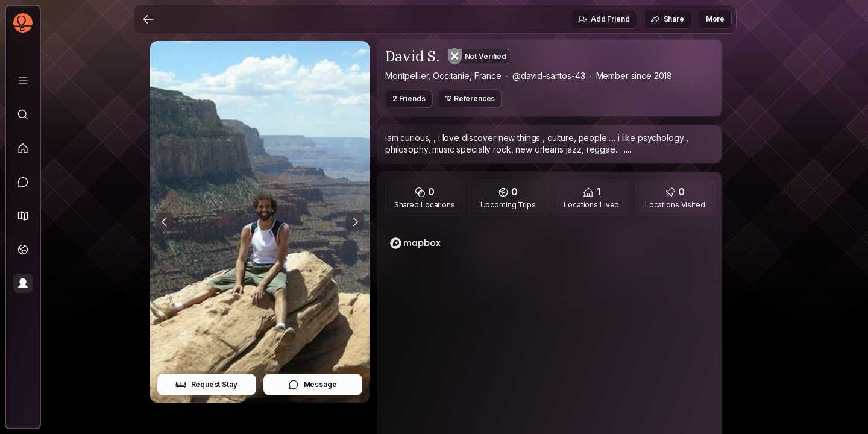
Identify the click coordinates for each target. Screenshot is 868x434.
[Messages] (23, 182)
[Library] (23, 81)
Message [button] (313, 385)
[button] (23, 216)
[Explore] (23, 115)
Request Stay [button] (206, 385)
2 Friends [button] (409, 99)
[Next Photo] (355, 222)
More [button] (715, 19)
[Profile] (23, 283)
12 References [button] (470, 99)
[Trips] (23, 250)
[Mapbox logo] (415, 243)
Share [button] (667, 19)
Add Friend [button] (603, 19)
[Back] (148, 19)
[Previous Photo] (165, 222)
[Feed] (23, 148)
